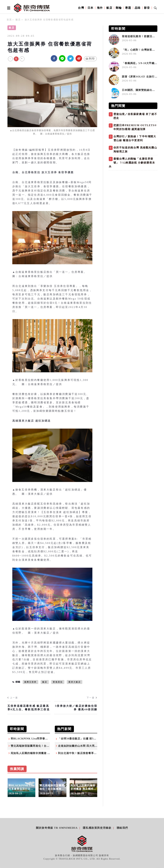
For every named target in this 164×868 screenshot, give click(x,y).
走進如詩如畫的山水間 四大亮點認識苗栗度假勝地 (89, 746)
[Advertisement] (133, 195)
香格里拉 (58, 682)
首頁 (9, 20)
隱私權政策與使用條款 (97, 828)
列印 (90, 59)
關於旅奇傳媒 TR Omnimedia (57, 828)
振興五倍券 (30, 682)
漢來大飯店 (75, 682)
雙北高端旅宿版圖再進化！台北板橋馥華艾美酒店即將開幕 (48, 746)
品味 (138, 8)
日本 (91, 8)
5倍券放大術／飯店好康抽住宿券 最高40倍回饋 (76, 708)
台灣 (81, 8)
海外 (100, 8)
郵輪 (119, 8)
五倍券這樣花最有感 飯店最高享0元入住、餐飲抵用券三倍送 (29, 708)
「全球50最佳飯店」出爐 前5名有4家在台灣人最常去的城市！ (96, 739)
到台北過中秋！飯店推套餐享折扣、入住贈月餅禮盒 (90, 753)
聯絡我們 (122, 828)
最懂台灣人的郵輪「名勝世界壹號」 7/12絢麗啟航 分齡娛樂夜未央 (132, 163)
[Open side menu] (8, 8)
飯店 (109, 8)
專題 (128, 8)
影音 (147, 8)
